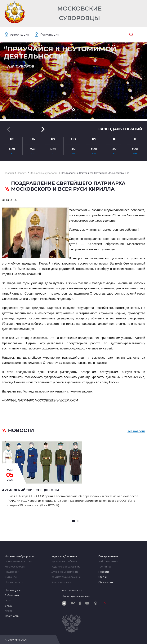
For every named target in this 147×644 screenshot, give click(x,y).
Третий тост (105, 567)
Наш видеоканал (72, 591)
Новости (104, 572)
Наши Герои (12, 572)
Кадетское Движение (64, 556)
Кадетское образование (66, 567)
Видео (9, 606)
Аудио (9, 611)
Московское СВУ (15, 567)
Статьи (102, 577)
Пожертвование (108, 556)
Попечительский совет (19, 562)
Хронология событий (64, 562)
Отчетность (12, 616)
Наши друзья (13, 590)
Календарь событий (120, 129)
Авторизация (20, 35)
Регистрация (50, 35)
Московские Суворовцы (79, 13)
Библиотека (12, 595)
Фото (8, 601)
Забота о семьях (108, 562)
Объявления (106, 582)
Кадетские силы (61, 582)
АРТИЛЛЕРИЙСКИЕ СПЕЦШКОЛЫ (30, 490)
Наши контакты (14, 582)
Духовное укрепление (65, 572)
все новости (136, 431)
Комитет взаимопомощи (66, 577)
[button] (73, 110)
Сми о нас (11, 577)
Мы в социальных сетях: (76, 596)
